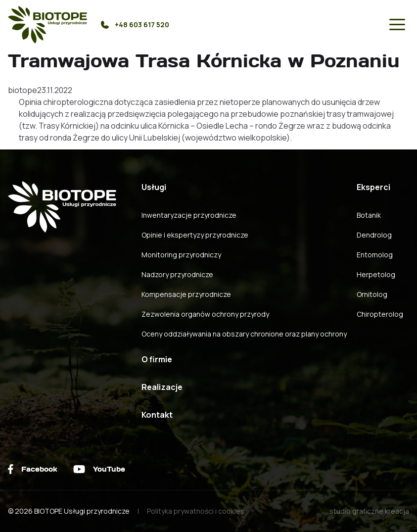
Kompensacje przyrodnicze (186, 294)
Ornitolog (372, 294)
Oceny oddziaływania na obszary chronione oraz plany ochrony (244, 334)
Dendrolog (374, 235)
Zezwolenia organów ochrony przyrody (205, 314)
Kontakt (157, 415)
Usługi (154, 187)
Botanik (369, 215)
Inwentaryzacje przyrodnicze (189, 215)
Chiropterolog (380, 314)
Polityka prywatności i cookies (196, 511)
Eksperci (373, 187)
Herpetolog (376, 274)
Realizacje (162, 387)
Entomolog (375, 255)
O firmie (157, 359)
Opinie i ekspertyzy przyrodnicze (195, 235)
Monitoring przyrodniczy (181, 255)
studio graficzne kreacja (369, 511)
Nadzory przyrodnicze (177, 274)
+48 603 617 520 (135, 24)
